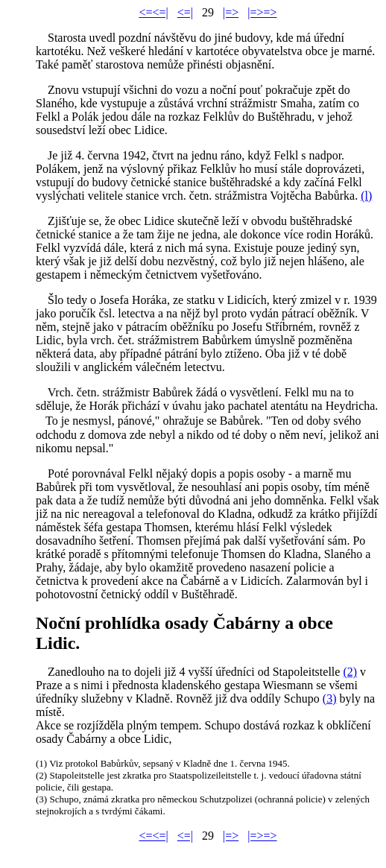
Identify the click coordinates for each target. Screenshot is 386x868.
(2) (350, 672)
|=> (231, 12)
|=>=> (262, 12)
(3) (330, 698)
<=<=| (153, 12)
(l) (366, 196)
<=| (185, 12)
